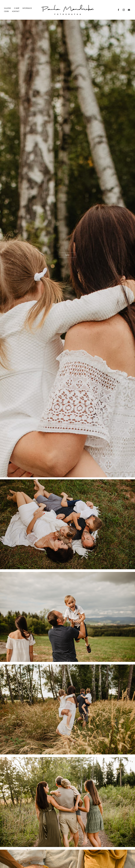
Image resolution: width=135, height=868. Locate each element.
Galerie (7, 8)
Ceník (6, 11)
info (67, 255)
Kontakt (16, 11)
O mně (17, 8)
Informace (27, 8)
